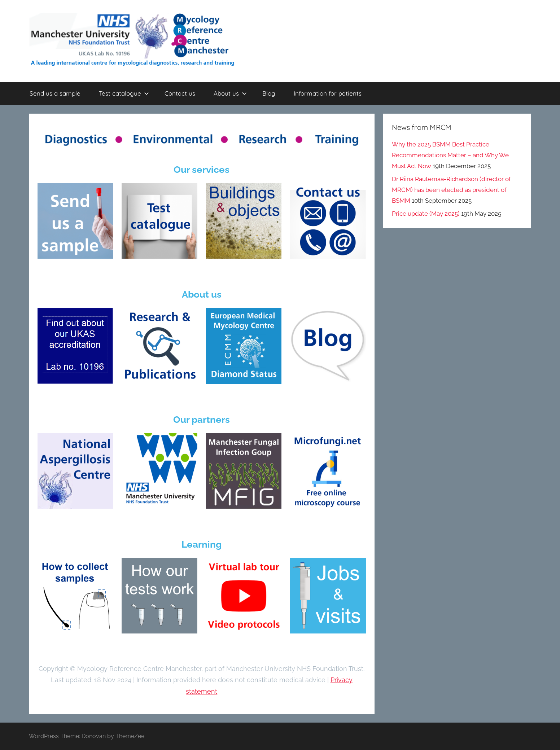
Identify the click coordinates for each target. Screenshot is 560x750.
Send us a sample (55, 93)
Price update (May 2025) (426, 214)
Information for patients (328, 93)
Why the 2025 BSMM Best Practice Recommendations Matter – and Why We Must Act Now (450, 155)
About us (230, 93)
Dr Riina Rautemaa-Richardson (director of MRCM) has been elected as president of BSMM (451, 190)
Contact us (180, 93)
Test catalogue (124, 93)
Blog (269, 93)
